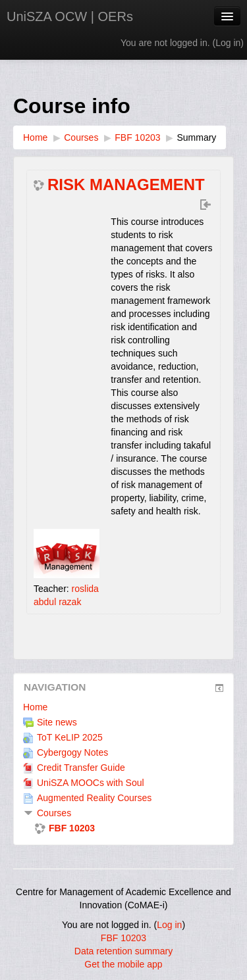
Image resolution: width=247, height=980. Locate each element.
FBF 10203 (123, 938)
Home (35, 707)
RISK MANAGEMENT (126, 185)
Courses (54, 813)
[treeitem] (123, 707)
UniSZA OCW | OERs (70, 16)
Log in (228, 43)
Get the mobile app (123, 964)
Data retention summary (123, 951)
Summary (196, 137)
